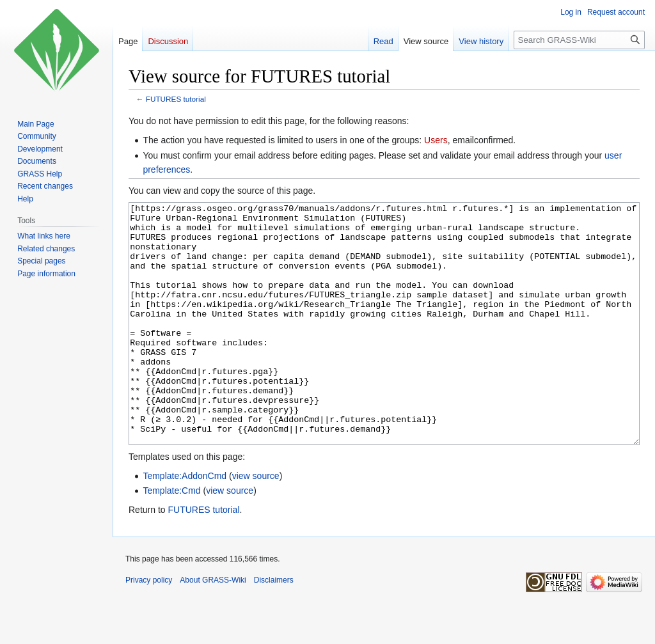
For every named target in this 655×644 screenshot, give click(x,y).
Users (436, 140)
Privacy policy (149, 628)
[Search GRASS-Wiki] (579, 40)
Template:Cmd (171, 538)
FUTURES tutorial (176, 99)
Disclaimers (274, 628)
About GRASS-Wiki (213, 628)
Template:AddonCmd (185, 524)
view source (256, 524)
